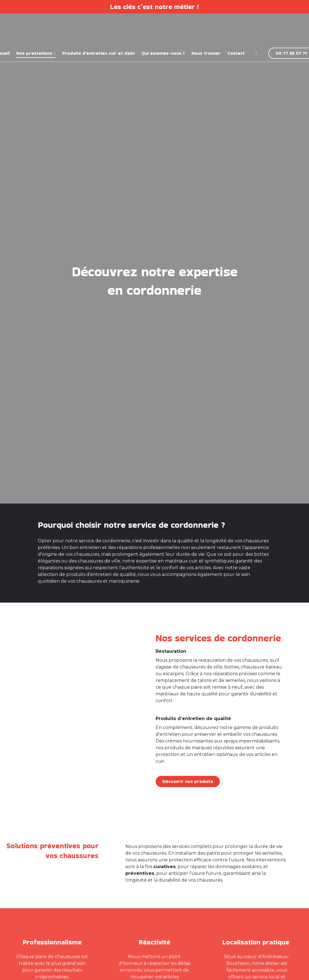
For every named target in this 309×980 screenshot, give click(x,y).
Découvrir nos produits (188, 781)
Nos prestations (34, 53)
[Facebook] (257, 53)
